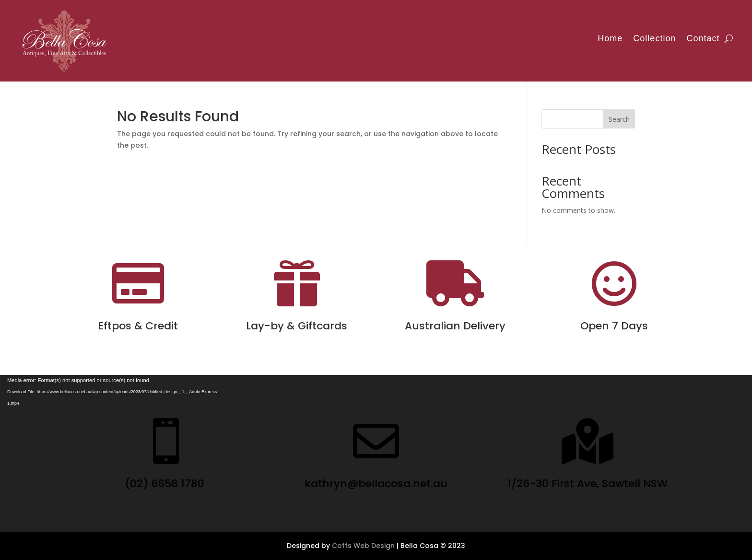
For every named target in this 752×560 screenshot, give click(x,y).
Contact (703, 38)
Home (610, 38)
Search (619, 119)
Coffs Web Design (363, 546)
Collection (654, 38)
